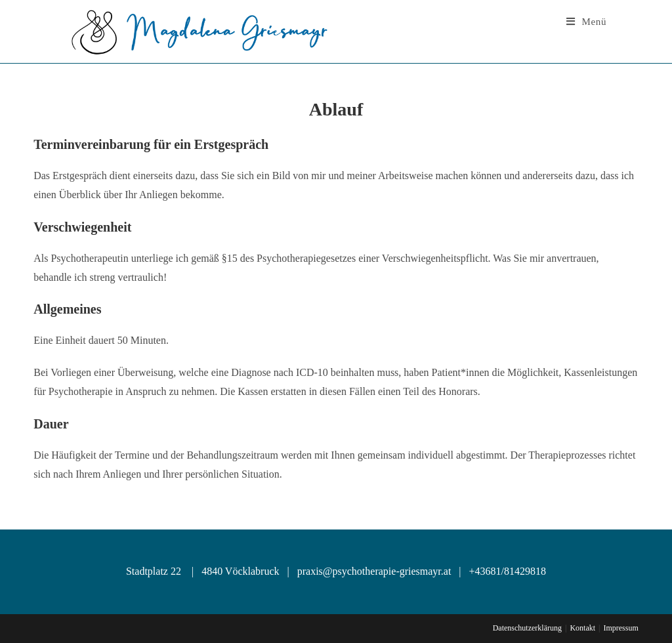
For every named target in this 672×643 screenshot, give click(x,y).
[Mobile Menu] (586, 22)
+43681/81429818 (508, 571)
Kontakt (582, 628)
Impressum (620, 628)
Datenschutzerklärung (527, 628)
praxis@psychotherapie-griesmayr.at (373, 571)
